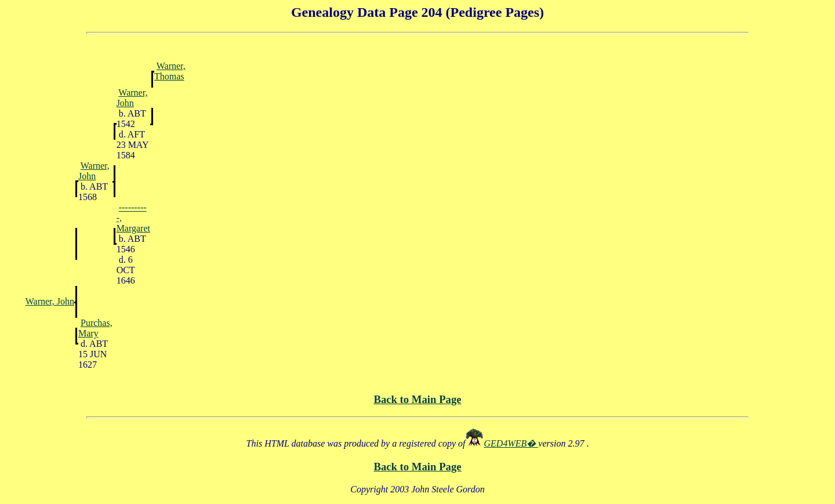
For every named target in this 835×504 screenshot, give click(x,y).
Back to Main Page (417, 399)
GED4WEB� (511, 443)
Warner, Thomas (170, 71)
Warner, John (132, 98)
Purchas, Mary (95, 328)
